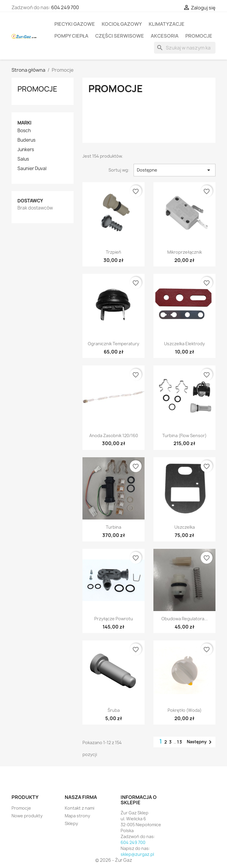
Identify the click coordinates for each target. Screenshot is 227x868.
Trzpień (113, 252)
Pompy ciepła (71, 36)
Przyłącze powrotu (114, 619)
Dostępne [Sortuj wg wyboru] (175, 170)
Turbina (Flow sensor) (184, 435)
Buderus (26, 140)
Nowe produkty (27, 816)
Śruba (114, 710)
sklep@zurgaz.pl (137, 854)
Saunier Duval (32, 169)
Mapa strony (77, 816)
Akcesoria (165, 36)
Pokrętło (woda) (185, 710)
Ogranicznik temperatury (113, 344)
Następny (200, 742)
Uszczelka (185, 527)
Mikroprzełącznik (185, 252)
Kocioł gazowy (122, 24)
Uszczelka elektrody (184, 344)
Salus (23, 159)
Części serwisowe (120, 36)
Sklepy (71, 823)
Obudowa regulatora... (185, 619)
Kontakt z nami (80, 808)
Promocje (199, 36)
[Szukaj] (185, 48)
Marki (24, 123)
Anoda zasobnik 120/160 (114, 435)
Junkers (26, 150)
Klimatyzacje (167, 24)
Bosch (24, 131)
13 (180, 742)
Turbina (113, 527)
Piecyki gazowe (75, 24)
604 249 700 (65, 7)
